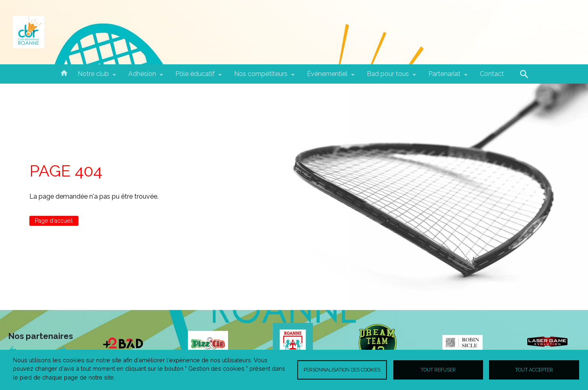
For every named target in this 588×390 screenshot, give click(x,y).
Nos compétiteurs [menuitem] (261, 77)
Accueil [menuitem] (64, 72)
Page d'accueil (54, 221)
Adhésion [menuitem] (142, 77)
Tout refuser (438, 370)
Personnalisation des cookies (342, 370)
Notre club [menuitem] (93, 77)
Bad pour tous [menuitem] (388, 77)
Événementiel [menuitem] (327, 77)
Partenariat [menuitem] (444, 77)
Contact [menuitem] (492, 74)
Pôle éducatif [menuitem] (195, 77)
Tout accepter (534, 370)
